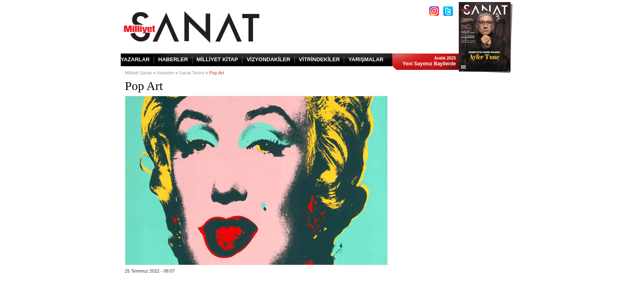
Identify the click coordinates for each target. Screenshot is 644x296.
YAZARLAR (135, 59)
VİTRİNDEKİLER (320, 59)
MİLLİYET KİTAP (217, 59)
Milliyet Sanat (138, 73)
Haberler (166, 73)
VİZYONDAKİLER (268, 59)
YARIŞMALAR (366, 59)
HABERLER (173, 59)
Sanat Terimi (192, 73)
